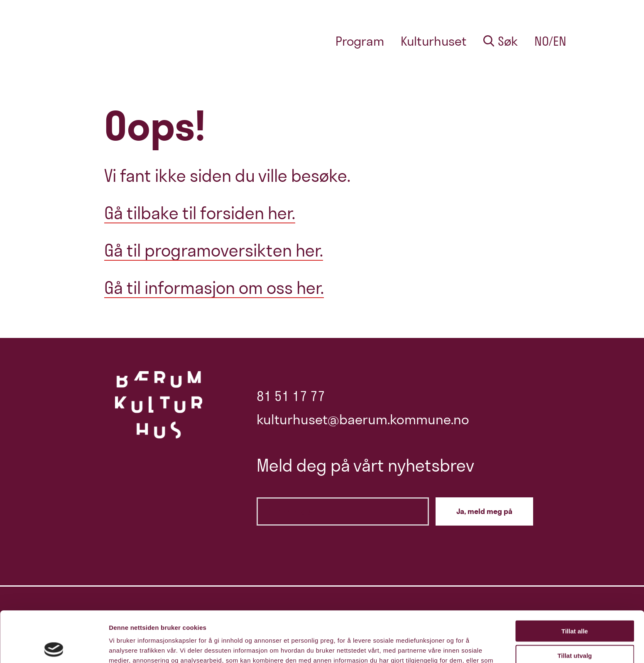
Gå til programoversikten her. (214, 250)
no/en (550, 41)
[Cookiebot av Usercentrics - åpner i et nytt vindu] (54, 647)
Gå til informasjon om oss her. (214, 288)
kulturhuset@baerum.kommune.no (363, 419)
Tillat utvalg (574, 605)
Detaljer (442, 647)
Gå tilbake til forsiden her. (200, 213)
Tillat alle (575, 580)
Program (360, 41)
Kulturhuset (434, 41)
